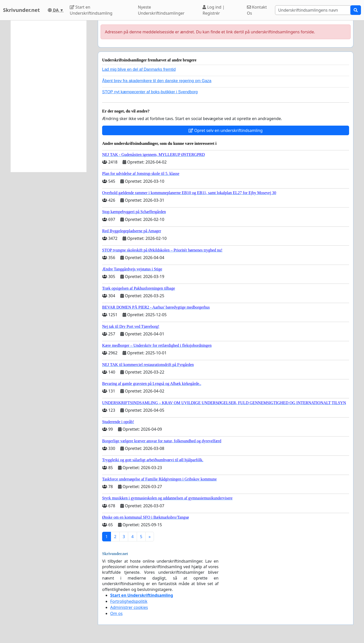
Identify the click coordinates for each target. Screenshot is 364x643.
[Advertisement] (49, 96)
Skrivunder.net (21, 10)
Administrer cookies (129, 607)
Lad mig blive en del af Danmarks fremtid (139, 69)
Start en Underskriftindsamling (91, 10)
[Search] (313, 10)
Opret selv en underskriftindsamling (226, 130)
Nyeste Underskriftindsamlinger (161, 10)
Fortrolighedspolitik (129, 601)
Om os (116, 613)
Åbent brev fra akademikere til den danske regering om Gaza (157, 81)
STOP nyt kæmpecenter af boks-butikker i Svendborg (150, 92)
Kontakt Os (257, 10)
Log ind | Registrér (213, 10)
